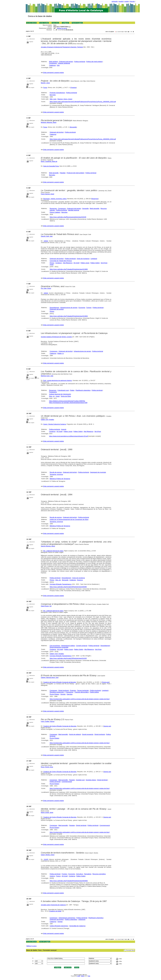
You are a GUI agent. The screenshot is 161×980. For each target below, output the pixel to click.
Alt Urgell (76, 263)
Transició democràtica (82, 692)
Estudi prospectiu (88, 734)
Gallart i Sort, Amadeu (47, 420)
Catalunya (52, 65)
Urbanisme (82, 919)
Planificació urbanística (83, 390)
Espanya (80, 580)
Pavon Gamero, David (48, 194)
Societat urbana (91, 780)
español (121, 1)
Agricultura (79, 874)
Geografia (85, 208)
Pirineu (52, 263)
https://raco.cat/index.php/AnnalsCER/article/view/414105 (68, 658)
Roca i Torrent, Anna (47, 767)
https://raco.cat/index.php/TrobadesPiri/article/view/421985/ (69, 269)
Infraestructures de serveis (69, 308)
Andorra (52, 876)
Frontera (64, 874)
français (132, 1)
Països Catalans (55, 212)
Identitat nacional (74, 210)
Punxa (45, 88)
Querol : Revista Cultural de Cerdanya (55, 424)
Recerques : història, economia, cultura (55, 199)
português (115, 1)
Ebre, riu (52, 396)
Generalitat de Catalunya (77, 926)
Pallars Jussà (85, 263)
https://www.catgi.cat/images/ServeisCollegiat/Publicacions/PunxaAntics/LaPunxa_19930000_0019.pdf (83, 102)
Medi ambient (53, 62)
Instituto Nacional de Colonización (60, 394)
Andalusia (73, 580)
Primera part (106, 682)
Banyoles (53, 95)
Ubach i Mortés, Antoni (48, 855)
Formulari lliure (130, 950)
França (58, 876)
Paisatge (63, 173)
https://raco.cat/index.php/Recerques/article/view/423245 (68, 217)
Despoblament (54, 308)
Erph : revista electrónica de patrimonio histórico (58, 381)
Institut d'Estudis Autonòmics (59, 926)
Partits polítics (94, 692)
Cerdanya (58, 263)
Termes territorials (83, 690)
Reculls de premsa (56, 472)
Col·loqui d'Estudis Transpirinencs (61, 584)
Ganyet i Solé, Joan (47, 236)
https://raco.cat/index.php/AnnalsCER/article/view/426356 (68, 587)
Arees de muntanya (83, 259)
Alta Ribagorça (68, 263)
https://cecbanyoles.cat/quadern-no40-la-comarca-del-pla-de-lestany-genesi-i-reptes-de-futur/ (80, 699)
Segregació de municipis (98, 472)
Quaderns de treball (55, 911)
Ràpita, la (61, 353)
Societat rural (80, 780)
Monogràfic (73, 127)
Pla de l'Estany (54, 694)
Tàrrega (60, 922)
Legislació (94, 259)
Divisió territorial (64, 690)
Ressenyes (95, 199)
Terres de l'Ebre (66, 396)
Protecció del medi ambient (76, 173)
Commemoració (67, 782)
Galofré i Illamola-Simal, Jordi (50, 678)
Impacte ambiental (64, 63)
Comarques (53, 690)
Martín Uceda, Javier (47, 812)
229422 (46, 241)
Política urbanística (71, 919)
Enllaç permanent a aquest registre (53, 73)
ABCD (83, 976)
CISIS (79, 976)
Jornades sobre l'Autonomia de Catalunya (53, 905)
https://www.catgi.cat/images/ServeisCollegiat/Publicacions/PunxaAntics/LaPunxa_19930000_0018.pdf (83, 139)
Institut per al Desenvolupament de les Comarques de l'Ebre (69, 519)
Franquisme (53, 392)
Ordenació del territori (66, 62)
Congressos (53, 63)
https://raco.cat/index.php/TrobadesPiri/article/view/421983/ (69, 316)
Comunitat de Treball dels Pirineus (61, 261)
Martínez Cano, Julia (47, 376)
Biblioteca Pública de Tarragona (60, 479)
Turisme (89, 308)
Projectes (73, 88)
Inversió (64, 429)
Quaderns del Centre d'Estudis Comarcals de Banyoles (60, 682)
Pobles (72, 390)
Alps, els (58, 580)
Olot (58, 65)
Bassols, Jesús (45, 83)
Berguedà (65, 580)
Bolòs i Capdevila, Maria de (49, 161)
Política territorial (80, 62)
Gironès (63, 694)
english (127, 1)
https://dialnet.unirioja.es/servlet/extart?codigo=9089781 (67, 401)
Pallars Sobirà (95, 263)
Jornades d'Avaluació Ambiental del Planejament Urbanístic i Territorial (62, 47)
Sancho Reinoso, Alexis (48, 546)
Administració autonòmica (67, 918)
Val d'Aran (104, 263)
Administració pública (68, 646)
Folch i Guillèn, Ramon (48, 721)
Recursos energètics (99, 874)
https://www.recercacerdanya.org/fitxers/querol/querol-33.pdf (69, 436)
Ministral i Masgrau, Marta (49, 122)
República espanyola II (57, 692)
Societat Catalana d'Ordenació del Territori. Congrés (56, 337)
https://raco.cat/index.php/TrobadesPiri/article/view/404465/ (69, 881)
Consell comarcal (82, 646)
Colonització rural (63, 390)
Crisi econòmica (55, 646)
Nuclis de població (75, 734)
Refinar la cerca (62, 28)
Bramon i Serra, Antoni (65, 99)
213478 (46, 859)
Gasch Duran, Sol (46, 606)
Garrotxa (70, 694)
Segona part (107, 726)
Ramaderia (88, 874)
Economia (82, 308)
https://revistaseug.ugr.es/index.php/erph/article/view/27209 (68, 403)
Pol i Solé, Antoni (46, 288)
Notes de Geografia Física (51, 166)
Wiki (89, 976)
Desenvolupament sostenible (59, 647)
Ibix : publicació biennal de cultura (53, 551)
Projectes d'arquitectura (57, 93)
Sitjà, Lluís (53, 99)
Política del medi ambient (94, 62)
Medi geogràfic (54, 173)
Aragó (52, 265)
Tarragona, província (56, 474)
